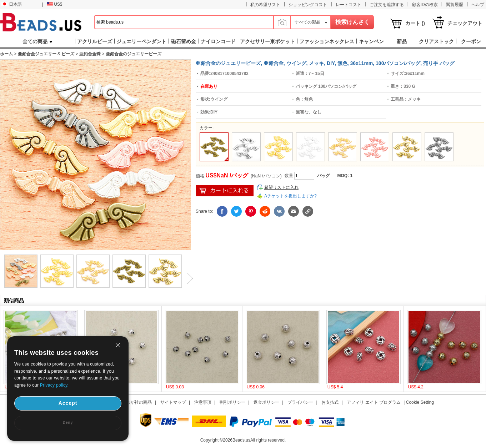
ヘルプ (478, 5)
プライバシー (300, 402)
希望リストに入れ (281, 187)
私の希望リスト (265, 5)
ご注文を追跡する (387, 5)
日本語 (12, 4)
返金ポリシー (266, 402)
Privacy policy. (54, 385)
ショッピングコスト (308, 5)
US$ (54, 4)
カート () (415, 23)
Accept (68, 403)
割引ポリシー (232, 402)
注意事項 (203, 402)
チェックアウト (465, 23)
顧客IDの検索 (425, 5)
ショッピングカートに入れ (225, 191)
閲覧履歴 (455, 5)
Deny (68, 422)
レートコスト (349, 5)
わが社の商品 (139, 402)
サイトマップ (173, 402)
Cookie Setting (420, 402)
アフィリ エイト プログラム (374, 402)
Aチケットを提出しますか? (290, 196)
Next (187, 278)
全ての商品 (37, 41)
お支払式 (330, 402)
